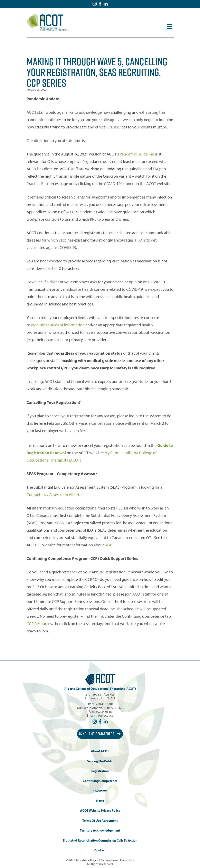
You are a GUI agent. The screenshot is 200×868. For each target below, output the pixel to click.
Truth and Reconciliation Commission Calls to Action (100, 840)
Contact (100, 850)
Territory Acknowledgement (100, 830)
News (100, 801)
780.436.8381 (105, 704)
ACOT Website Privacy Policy (100, 811)
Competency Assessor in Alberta (54, 494)
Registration (100, 771)
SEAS (109, 545)
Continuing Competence (100, 781)
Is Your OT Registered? (100, 734)
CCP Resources (39, 623)
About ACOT (100, 751)
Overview (100, 791)
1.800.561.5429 (113, 708)
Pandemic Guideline (137, 154)
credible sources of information (58, 325)
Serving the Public (100, 761)
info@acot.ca (104, 715)
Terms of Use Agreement (100, 821)
